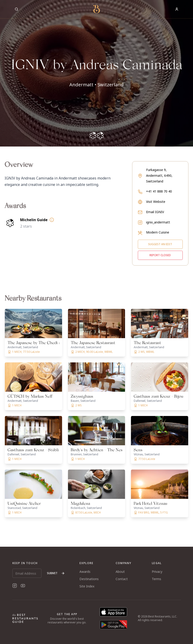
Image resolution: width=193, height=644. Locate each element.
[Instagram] (15, 586)
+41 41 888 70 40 (159, 191)
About (120, 572)
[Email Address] (27, 573)
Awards (85, 572)
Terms (156, 579)
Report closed (160, 255)
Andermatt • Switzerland (96, 85)
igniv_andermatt (158, 222)
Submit (56, 573)
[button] (96, 73)
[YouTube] (23, 586)
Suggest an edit (160, 244)
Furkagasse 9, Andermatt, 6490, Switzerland (159, 175)
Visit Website (156, 202)
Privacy (157, 572)
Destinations (89, 579)
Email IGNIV (155, 212)
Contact (122, 579)
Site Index (87, 586)
